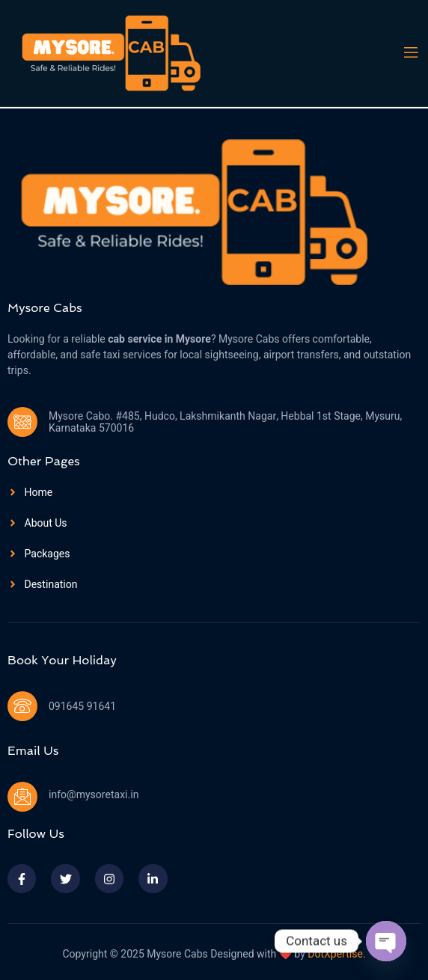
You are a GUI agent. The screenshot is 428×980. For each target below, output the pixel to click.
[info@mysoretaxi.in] (22, 797)
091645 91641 (82, 707)
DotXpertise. (336, 954)
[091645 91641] (22, 706)
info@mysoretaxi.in (94, 795)
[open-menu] (410, 53)
